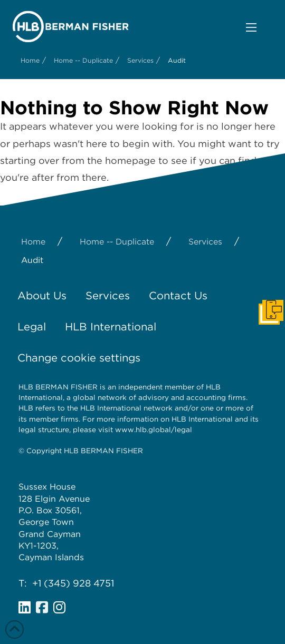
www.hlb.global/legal (154, 430)
